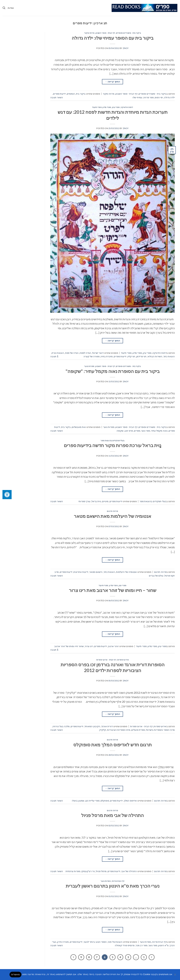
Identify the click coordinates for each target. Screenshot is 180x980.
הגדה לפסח (85, 353)
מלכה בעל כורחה (61, 726)
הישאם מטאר (96, 572)
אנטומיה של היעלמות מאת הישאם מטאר (112, 516)
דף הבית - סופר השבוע (105, 33)
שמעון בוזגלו (78, 801)
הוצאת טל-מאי (115, 942)
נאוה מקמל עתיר (159, 431)
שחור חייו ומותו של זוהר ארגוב (69, 646)
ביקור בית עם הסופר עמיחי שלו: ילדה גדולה (113, 38)
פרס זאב (129, 431)
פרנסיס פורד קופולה (125, 945)
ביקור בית (81, 94)
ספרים (137, 431)
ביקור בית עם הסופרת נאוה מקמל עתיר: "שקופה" (113, 371)
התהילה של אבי (129, 871)
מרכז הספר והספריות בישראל (160, 730)
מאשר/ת (15, 974)
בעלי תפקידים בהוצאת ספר (112, 440)
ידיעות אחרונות (81, 572)
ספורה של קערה (91, 356)
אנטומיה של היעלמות (126, 572)
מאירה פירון (63, 942)
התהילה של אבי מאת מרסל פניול (112, 815)
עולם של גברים (156, 576)
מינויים (105, 501)
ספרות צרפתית (73, 871)
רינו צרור (89, 646)
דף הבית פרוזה (118, 881)
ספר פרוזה (148, 97)
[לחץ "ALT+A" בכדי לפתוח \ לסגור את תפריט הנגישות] (7, 495)
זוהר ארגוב (113, 646)
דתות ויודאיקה (127, 107)
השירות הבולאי (155, 356)
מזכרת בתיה (107, 356)
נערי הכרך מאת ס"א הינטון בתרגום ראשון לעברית (113, 886)
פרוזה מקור (89, 33)
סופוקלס (105, 801)
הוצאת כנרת (58, 353)
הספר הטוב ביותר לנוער (95, 942)
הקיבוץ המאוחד (92, 726)
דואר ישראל (98, 353)
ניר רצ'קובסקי (88, 871)
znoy (126, 48)
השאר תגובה (57, 97)
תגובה (54, 356)
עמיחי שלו (137, 97)
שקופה (120, 431)
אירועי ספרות (123, 660)
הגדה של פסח (72, 353)
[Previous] (152, 957)
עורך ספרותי (84, 501)
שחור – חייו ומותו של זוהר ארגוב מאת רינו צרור (113, 590)
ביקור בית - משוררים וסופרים (128, 33)
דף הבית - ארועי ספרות (106, 660)
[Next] (73, 957)
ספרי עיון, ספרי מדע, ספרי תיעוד (106, 107)
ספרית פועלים (138, 730)
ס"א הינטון (163, 945)
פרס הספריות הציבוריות (119, 730)
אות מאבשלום (79, 427)
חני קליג (131, 356)
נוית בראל (96, 501)
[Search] (4, 8)
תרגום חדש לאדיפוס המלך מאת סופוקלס (112, 745)
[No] (175, 976)
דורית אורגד (107, 726)
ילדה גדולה (169, 97)
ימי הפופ (159, 97)
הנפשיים (71, 94)
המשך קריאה (112, 82)
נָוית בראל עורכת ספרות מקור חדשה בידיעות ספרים (112, 445)
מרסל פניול (101, 871)
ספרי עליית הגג (92, 801)
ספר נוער (146, 431)
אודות (11, 8)
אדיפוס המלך (130, 801)
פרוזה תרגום (112, 511)
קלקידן (103, 730)
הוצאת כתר (169, 356)
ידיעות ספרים (59, 94)
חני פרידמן (141, 356)
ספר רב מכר (141, 945)
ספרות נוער (89, 366)
